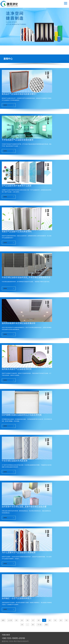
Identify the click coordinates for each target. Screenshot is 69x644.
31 (55, 620)
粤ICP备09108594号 (21, 641)
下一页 (39, 625)
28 (39, 620)
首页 (3, 620)
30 (50, 620)
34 (22, 625)
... (27, 625)
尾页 (46, 625)
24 (16, 620)
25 (22, 620)
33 (66, 620)
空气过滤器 (9, 4)
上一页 (10, 620)
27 (33, 620)
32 (61, 620)
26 (27, 620)
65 (33, 625)
